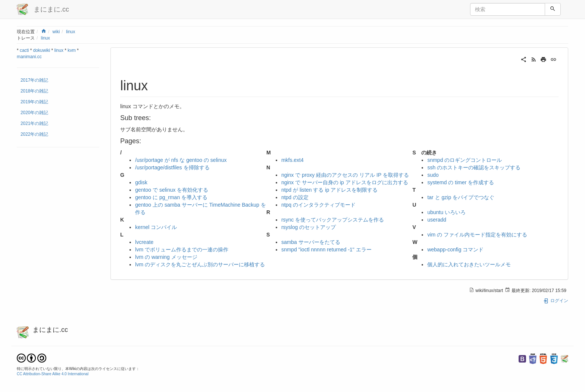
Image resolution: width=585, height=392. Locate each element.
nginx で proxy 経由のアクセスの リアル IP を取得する (345, 175)
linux (71, 32)
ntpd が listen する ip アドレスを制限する (329, 190)
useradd (437, 220)
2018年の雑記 (34, 91)
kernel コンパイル (156, 227)
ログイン (556, 301)
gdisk (141, 182)
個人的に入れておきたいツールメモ (469, 264)
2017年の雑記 (34, 80)
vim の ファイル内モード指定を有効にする (477, 235)
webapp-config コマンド (455, 250)
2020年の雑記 (34, 113)
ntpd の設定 (295, 197)
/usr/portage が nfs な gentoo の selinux (181, 160)
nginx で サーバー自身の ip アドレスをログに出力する (345, 182)
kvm (72, 50)
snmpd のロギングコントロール (464, 160)
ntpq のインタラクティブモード (318, 205)
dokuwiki (42, 50)
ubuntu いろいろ (446, 212)
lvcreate (144, 242)
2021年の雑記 (34, 123)
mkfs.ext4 (292, 160)
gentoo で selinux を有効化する (172, 190)
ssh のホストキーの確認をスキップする (474, 167)
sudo (433, 175)
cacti (24, 50)
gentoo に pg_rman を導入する (171, 197)
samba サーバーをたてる (311, 242)
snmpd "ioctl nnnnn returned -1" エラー (326, 250)
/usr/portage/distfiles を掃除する (172, 167)
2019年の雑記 (34, 102)
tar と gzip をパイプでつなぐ (461, 197)
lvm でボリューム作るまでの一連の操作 (182, 250)
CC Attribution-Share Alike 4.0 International (53, 374)
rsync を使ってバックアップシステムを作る (333, 220)
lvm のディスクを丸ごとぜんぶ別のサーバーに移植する (200, 264)
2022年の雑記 (34, 134)
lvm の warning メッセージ (166, 257)
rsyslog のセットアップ (309, 227)
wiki (56, 32)
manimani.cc (29, 57)
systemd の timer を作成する (461, 182)
